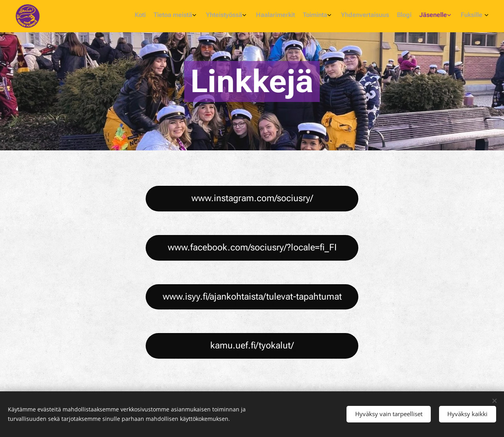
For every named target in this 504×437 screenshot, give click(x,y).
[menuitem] (397, 16)
